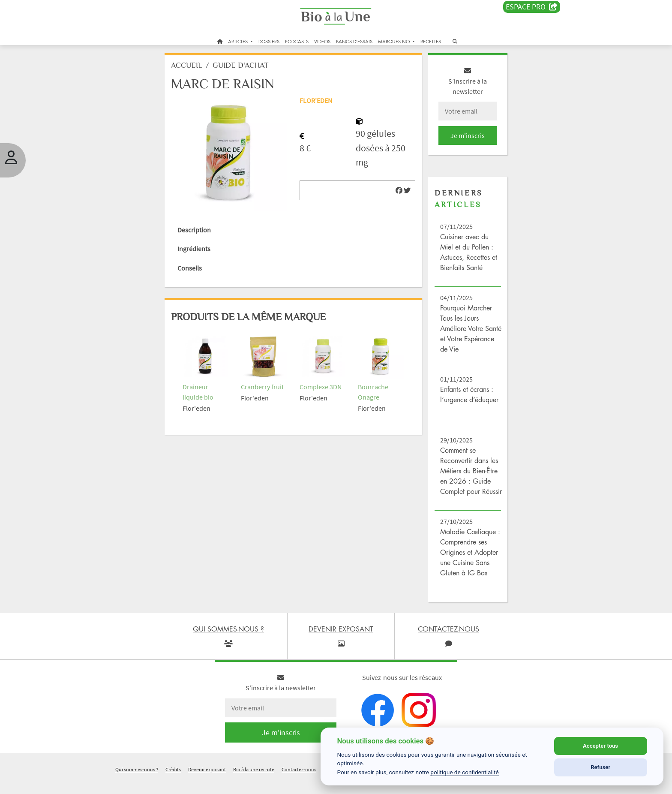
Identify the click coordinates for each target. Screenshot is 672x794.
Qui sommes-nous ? (137, 783)
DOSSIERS (269, 41)
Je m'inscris (463, 138)
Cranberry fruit (267, 382)
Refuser (600, 767)
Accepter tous (600, 746)
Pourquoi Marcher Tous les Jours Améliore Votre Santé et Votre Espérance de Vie (463, 331)
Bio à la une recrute (254, 783)
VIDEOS (322, 41)
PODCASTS (297, 41)
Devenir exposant (207, 783)
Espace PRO (532, 7)
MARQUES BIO (394, 41)
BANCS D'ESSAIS (354, 41)
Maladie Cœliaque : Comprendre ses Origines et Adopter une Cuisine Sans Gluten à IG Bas (466, 565)
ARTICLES (238, 41)
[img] (396, 193)
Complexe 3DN (322, 382)
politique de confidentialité (465, 772)
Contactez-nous (299, 783)
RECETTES (431, 41)
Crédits (173, 783)
